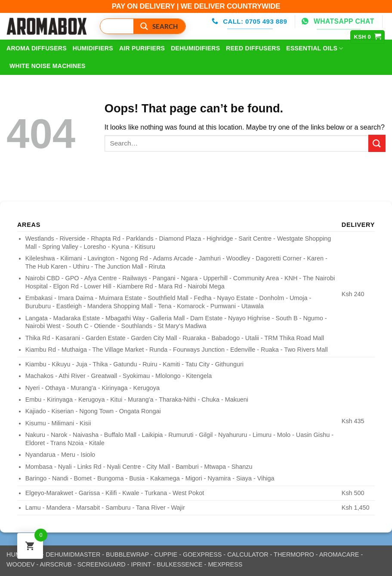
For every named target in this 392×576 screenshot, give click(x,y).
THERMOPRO (294, 554)
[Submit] (377, 143)
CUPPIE (166, 554)
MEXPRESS (225, 564)
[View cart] (368, 37)
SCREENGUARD (102, 564)
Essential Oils (315, 48)
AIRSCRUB (56, 564)
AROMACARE (339, 554)
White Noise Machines (48, 66)
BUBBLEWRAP (127, 554)
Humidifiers (93, 48)
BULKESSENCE (179, 564)
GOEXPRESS (202, 554)
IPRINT (141, 564)
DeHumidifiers (195, 48)
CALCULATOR (248, 554)
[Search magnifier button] (159, 26)
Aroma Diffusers (37, 48)
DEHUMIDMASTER (73, 554)
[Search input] (131, 26)
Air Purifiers (142, 48)
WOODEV (21, 564)
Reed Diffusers (253, 48)
